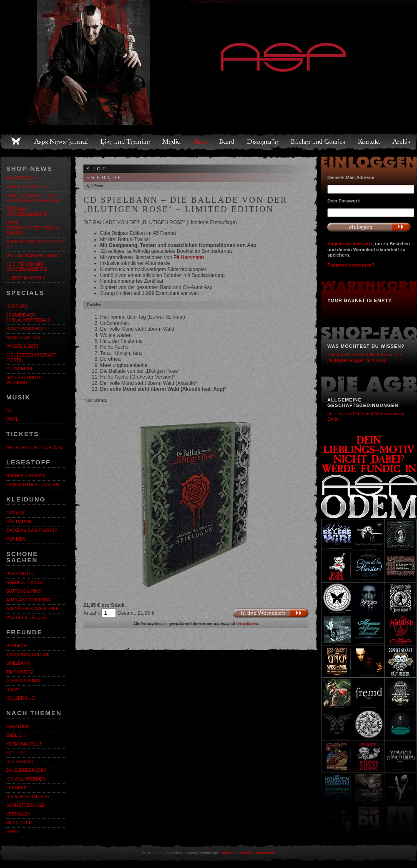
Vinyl (12, 419)
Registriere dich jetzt (350, 244)
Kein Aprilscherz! (27, 187)
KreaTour (18, 727)
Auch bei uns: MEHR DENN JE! (35, 244)
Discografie (263, 142)
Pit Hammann (189, 257)
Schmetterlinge (25, 805)
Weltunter (19, 823)
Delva (13, 690)
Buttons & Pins (24, 591)
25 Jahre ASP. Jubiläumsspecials (28, 318)
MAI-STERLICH (21, 178)
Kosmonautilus (24, 744)
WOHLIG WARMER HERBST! (34, 256)
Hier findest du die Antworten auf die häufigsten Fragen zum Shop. (364, 357)
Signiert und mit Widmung (25, 380)
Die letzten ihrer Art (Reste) (31, 358)
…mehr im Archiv (26, 278)
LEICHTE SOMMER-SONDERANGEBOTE (27, 267)
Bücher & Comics (26, 476)
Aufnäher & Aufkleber (33, 609)
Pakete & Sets (22, 346)
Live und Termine (126, 142)
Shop (201, 142)
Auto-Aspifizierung (29, 600)
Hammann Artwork (236, 853)
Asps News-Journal (62, 142)
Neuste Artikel (24, 338)
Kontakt (369, 142)
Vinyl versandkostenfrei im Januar (33, 228)
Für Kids (16, 539)
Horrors (17, 306)
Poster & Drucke (26, 617)
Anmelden (369, 227)
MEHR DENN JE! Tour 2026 (34, 448)
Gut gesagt (20, 762)
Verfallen (18, 814)
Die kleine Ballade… (30, 797)
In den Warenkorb (270, 613)
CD (9, 410)
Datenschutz (265, 853)
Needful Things (24, 582)
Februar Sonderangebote (27, 212)
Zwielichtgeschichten (33, 485)
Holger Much (22, 698)
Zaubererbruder (26, 770)
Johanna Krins (23, 681)
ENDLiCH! (16, 735)
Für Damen (19, 522)
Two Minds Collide (28, 655)
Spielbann (18, 663)
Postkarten (20, 574)
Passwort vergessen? (351, 265)
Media (172, 142)
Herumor (17, 646)
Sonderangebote (27, 329)
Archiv (402, 142)
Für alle (16, 513)
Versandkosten (247, 624)
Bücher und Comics (319, 142)
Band (227, 142)
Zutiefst (16, 753)
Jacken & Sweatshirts (32, 530)
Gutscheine (20, 369)
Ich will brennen (26, 779)
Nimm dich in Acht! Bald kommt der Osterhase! (33, 198)
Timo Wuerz (20, 672)
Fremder (16, 788)
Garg (12, 832)
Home (16, 142)
